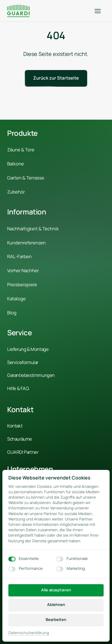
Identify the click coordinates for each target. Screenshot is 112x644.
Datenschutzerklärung (29, 633)
